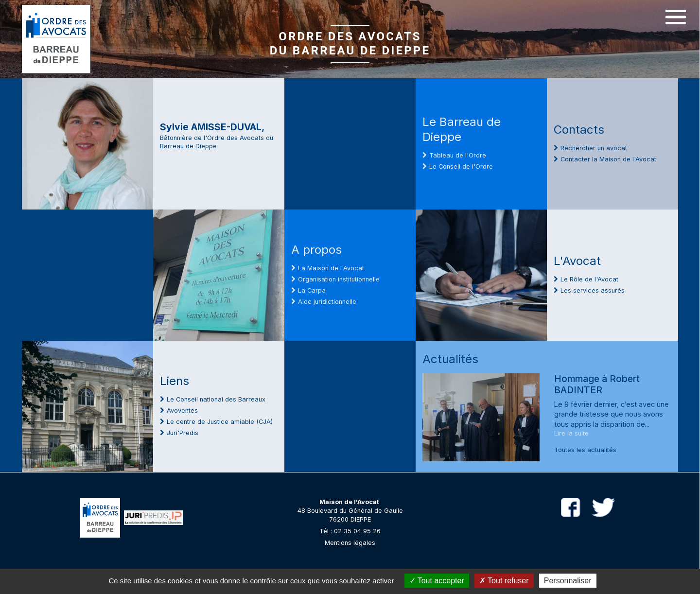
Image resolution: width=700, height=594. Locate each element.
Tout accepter (437, 581)
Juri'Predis (183, 433)
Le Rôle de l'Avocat (589, 279)
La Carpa (312, 290)
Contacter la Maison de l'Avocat (608, 159)
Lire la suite (571, 433)
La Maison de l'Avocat (331, 268)
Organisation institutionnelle (339, 279)
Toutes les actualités (585, 450)
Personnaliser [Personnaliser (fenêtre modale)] (568, 581)
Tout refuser (504, 581)
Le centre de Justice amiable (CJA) (220, 422)
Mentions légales (350, 543)
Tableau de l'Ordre (458, 155)
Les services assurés (593, 290)
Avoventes (182, 411)
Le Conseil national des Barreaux (216, 399)
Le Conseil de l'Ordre (461, 166)
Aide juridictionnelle (327, 302)
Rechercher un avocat (594, 148)
